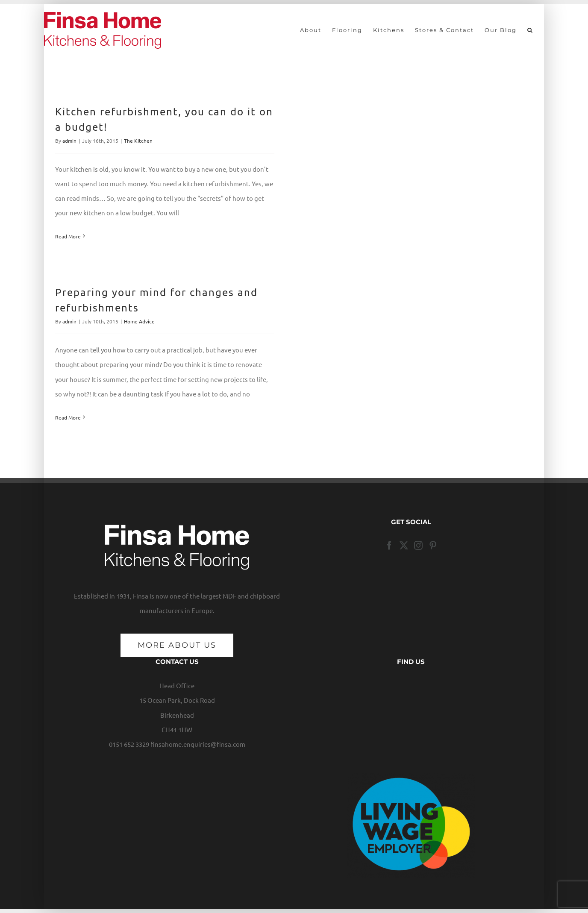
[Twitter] (404, 546)
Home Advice (139, 321)
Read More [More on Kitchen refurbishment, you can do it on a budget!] (68, 236)
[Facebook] (389, 546)
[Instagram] (418, 546)
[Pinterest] (433, 546)
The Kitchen (138, 141)
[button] (530, 30)
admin (69, 141)
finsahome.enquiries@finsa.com (198, 744)
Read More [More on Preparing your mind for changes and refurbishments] (68, 417)
